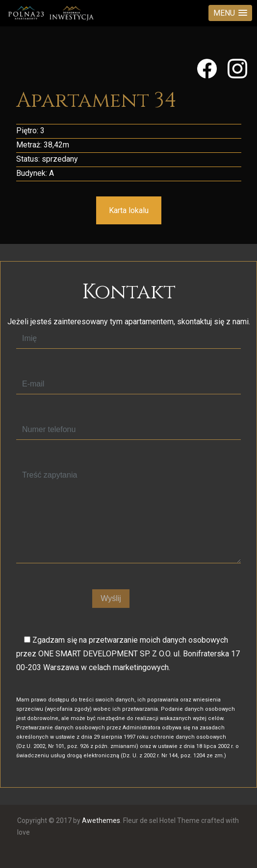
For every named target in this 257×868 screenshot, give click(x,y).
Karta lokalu (129, 210)
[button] (230, 13)
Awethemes (101, 820)
